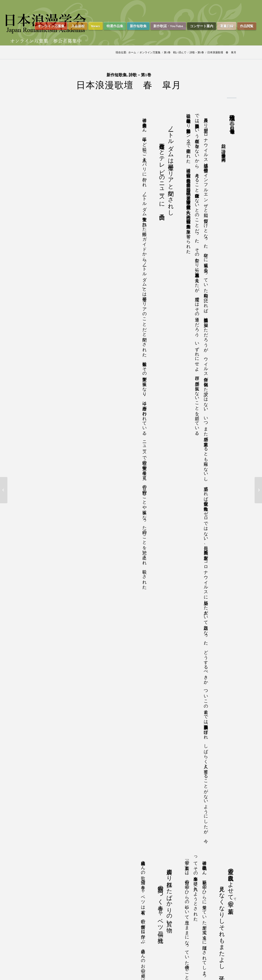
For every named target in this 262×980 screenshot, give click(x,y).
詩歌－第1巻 (197, 52)
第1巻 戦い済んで (175, 52)
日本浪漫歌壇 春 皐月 (129, 85)
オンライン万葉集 (150, 52)
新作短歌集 (117, 75)
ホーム (132, 52)
